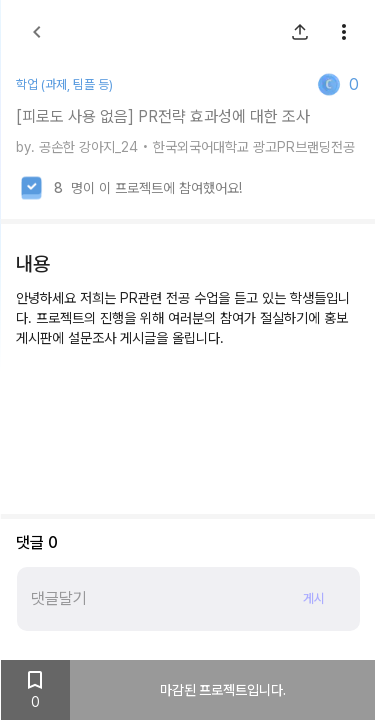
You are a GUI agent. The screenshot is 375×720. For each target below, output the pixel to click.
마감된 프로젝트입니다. (222, 690)
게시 (313, 599)
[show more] (343, 32)
